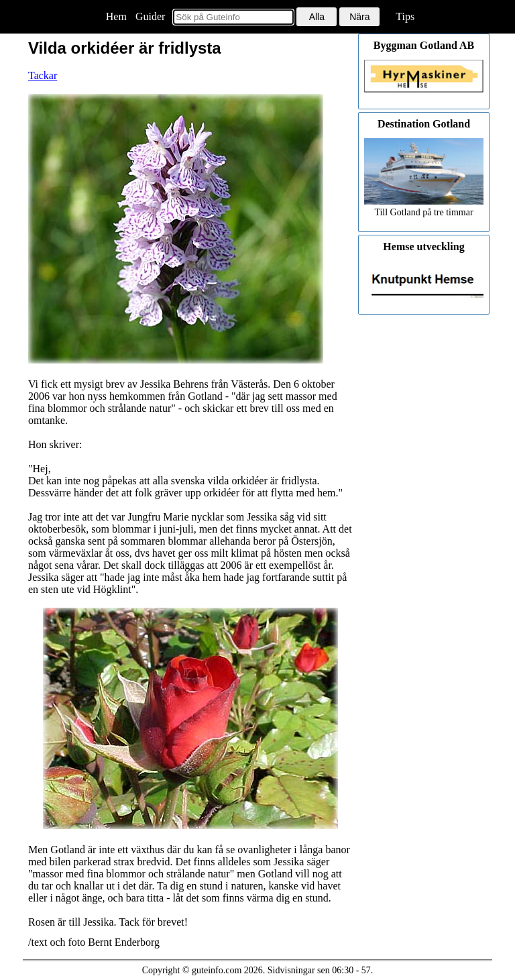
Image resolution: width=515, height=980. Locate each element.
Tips (405, 16)
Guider (150, 16)
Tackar (43, 75)
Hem (116, 16)
